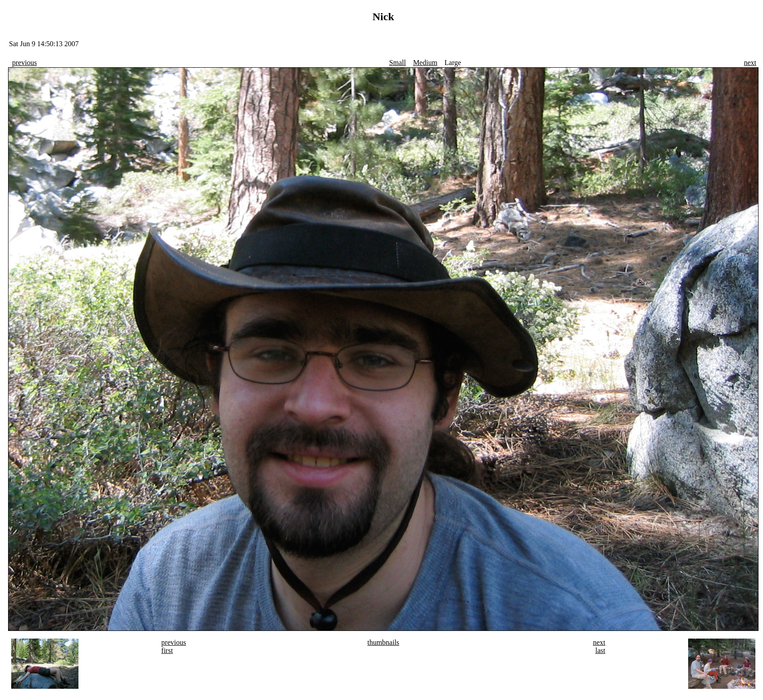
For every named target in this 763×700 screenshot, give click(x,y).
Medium (425, 63)
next (750, 63)
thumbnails (383, 642)
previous (24, 63)
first (167, 650)
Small (397, 63)
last (600, 650)
